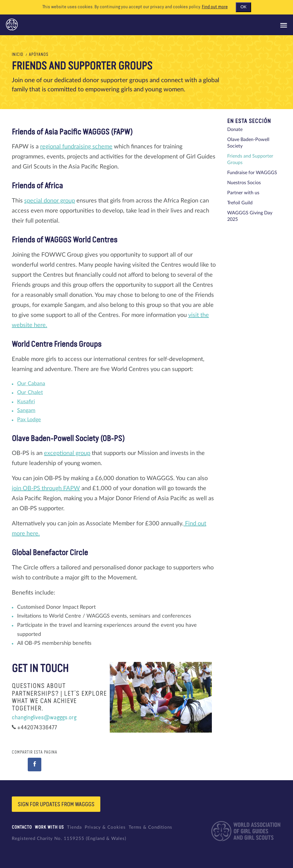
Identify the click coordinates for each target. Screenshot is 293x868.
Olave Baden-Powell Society (248, 143)
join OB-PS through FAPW (46, 488)
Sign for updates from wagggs (56, 805)
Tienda (74, 827)
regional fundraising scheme (76, 147)
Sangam (26, 411)
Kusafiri (26, 402)
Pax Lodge (29, 420)
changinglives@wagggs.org (44, 718)
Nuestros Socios (244, 183)
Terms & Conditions (150, 827)
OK (243, 7)
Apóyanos (39, 55)
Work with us (49, 827)
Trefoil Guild (240, 203)
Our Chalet (30, 393)
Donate (235, 129)
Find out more (215, 7)
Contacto (22, 827)
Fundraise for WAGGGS (252, 173)
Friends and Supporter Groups (250, 159)
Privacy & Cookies (105, 827)
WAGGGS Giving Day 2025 (250, 216)
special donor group (50, 201)
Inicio (18, 55)
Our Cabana (31, 384)
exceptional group (67, 453)
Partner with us (243, 193)
